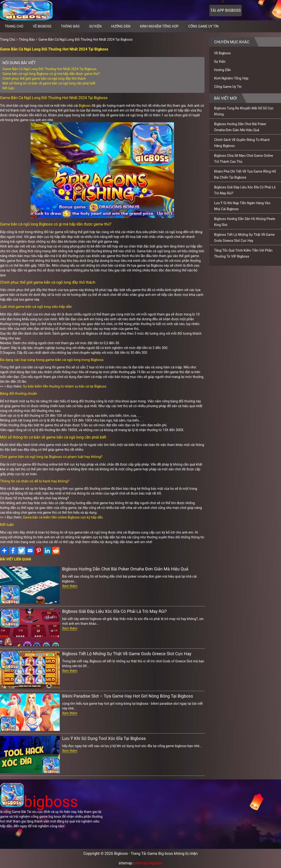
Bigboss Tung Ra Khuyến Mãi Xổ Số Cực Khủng (244, 111)
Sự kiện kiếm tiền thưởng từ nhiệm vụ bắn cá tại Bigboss (65, 386)
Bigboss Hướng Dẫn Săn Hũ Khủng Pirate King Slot (245, 222)
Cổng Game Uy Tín (203, 26)
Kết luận (8, 88)
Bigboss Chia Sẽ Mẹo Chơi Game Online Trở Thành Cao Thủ (244, 159)
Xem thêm (70, 586)
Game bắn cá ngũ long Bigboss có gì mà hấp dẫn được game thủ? (51, 74)
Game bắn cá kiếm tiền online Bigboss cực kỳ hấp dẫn (63, 517)
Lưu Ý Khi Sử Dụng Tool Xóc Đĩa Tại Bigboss (104, 738)
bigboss (39, 802)
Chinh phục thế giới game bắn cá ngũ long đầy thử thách (44, 79)
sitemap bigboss (148, 863)
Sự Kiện (95, 26)
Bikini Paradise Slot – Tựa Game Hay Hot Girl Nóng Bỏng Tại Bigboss (128, 696)
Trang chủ (14, 26)
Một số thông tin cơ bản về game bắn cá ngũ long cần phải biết (49, 83)
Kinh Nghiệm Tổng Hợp (159, 26)
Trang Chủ (8, 39)
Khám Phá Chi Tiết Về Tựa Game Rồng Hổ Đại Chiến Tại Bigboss (245, 174)
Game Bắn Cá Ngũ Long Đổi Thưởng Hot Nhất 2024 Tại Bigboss (86, 39)
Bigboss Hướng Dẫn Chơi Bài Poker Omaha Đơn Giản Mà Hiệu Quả (125, 569)
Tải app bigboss (225, 10)
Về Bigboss (42, 26)
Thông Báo (70, 26)
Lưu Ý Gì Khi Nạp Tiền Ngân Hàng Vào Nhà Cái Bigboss (242, 206)
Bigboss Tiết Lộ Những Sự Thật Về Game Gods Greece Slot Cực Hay (127, 654)
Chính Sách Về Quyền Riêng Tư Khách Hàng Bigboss (242, 143)
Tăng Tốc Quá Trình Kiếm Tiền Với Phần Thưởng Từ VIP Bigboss (243, 253)
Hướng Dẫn (121, 26)
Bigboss (85, 106)
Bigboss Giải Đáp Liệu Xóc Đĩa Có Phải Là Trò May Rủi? (114, 611)
